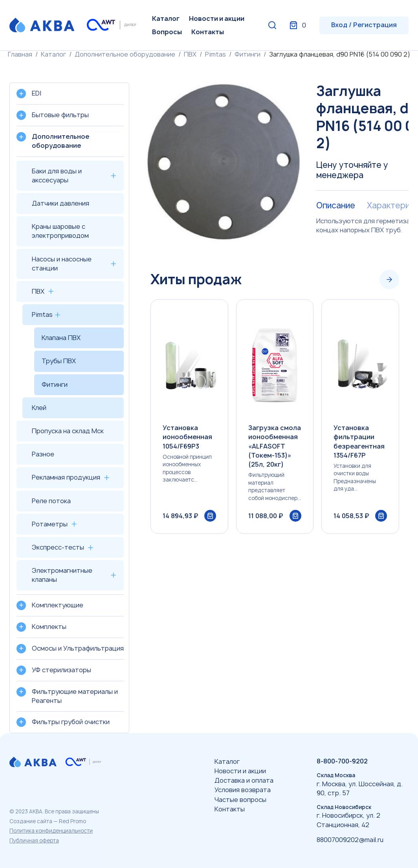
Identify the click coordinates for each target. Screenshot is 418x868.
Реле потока (51, 501)
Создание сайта (31, 821)
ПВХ (190, 54)
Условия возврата (243, 790)
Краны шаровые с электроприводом (60, 231)
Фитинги (247, 54)
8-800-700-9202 (342, 761)
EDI (37, 93)
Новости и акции (217, 18)
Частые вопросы (240, 800)
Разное (43, 454)
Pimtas (215, 54)
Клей (39, 408)
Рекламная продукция (66, 477)
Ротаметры (50, 524)
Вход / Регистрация (364, 25)
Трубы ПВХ (59, 361)
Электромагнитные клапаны (62, 575)
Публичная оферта (34, 840)
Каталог (166, 18)
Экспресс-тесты (58, 547)
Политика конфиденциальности (51, 831)
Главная (20, 54)
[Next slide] (389, 280)
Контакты (208, 32)
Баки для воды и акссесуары (57, 176)
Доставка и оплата (244, 780)
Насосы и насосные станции (62, 264)
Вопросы (167, 32)
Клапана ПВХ (61, 338)
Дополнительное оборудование (125, 54)
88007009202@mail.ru (350, 840)
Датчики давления (60, 203)
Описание (336, 206)
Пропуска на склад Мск (68, 431)
